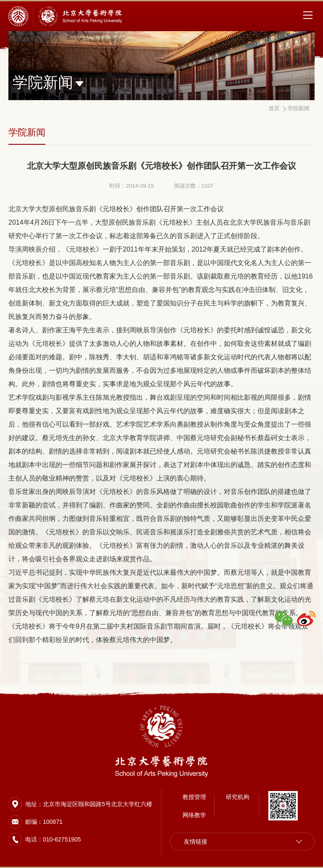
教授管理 (194, 797)
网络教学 (194, 815)
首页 (274, 108)
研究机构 (238, 797)
